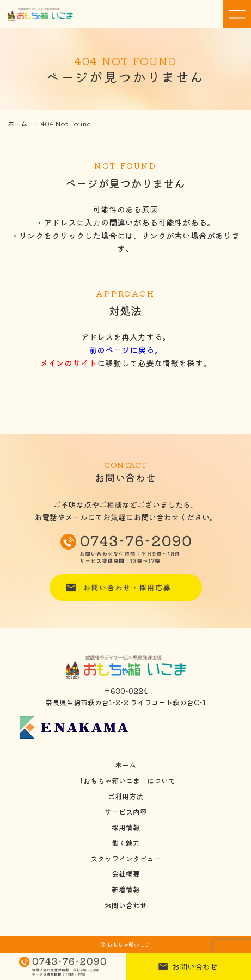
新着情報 (126, 890)
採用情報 (126, 828)
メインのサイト (68, 363)
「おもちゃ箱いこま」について (126, 781)
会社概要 (126, 874)
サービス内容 (126, 812)
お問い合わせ (126, 905)
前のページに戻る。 (125, 350)
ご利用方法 (125, 797)
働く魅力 (126, 843)
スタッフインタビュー (126, 859)
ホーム (17, 123)
